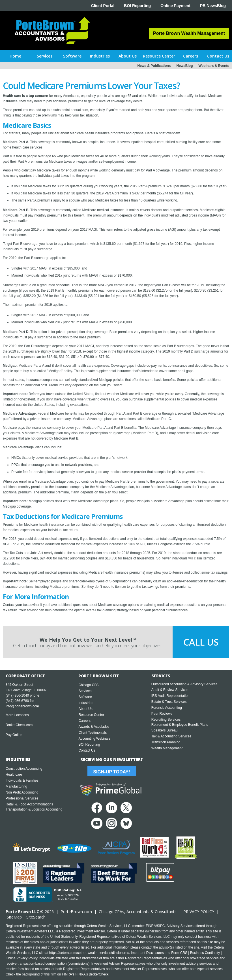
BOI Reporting (137, 6)
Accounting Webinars (94, 739)
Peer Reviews (162, 714)
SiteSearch (36, 917)
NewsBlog (185, 66)
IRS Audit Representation (170, 696)
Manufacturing (16, 786)
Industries (86, 703)
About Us (85, 709)
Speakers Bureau (165, 730)
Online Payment (175, 6)
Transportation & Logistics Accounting (34, 809)
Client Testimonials (93, 733)
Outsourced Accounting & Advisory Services (184, 684)
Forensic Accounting (167, 708)
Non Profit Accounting (22, 792)
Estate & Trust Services (169, 702)
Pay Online (14, 735)
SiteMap (14, 917)
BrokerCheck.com (19, 725)
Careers (84, 721)
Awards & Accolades (94, 727)
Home (15, 56)
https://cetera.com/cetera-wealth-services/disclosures (89, 953)
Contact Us (87, 750)
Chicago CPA (88, 685)
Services (85, 691)
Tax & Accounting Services (171, 736)
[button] (44, 56)
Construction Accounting (24, 769)
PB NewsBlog (213, 6)
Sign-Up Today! (111, 772)
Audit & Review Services (170, 690)
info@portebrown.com (22, 706)
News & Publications (154, 66)
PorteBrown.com (76, 912)
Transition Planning (166, 742)
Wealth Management (167, 748)
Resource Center (91, 715)
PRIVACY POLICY (199, 912)
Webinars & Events (214, 66)
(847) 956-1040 (17, 695)
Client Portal (103, 6)
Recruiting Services (166, 720)
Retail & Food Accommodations (29, 804)
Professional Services (22, 798)
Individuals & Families (22, 780)
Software (85, 697)
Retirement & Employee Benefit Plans (180, 725)
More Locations (17, 715)
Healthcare (14, 775)
